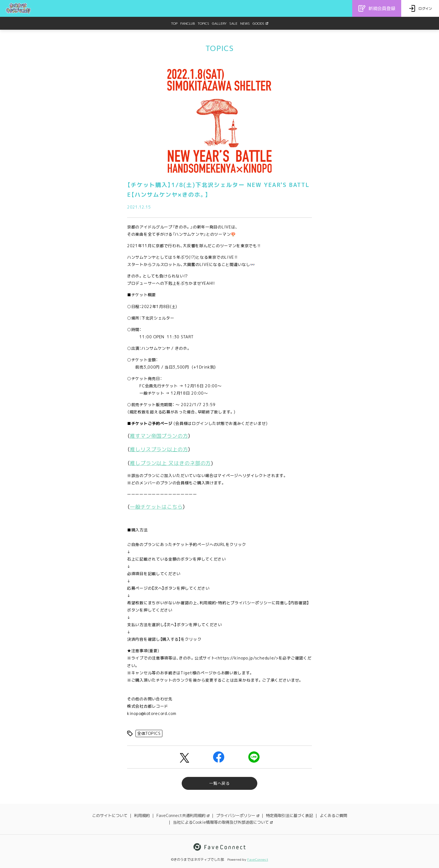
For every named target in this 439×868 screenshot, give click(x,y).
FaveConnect (258, 859)
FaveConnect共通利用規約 (183, 815)
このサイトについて (110, 815)
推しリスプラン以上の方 (159, 449)
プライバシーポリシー (238, 815)
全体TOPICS (149, 733)
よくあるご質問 (333, 815)
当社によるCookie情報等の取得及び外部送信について (223, 822)
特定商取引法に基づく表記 (289, 815)
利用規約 (142, 815)
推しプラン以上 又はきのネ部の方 (170, 463)
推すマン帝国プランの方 (159, 436)
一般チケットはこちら (156, 507)
